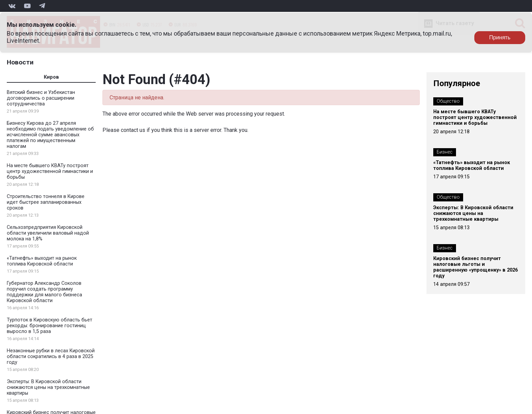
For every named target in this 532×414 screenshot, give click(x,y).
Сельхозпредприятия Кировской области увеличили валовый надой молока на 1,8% (48, 233)
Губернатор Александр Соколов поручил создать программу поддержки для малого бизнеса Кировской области (44, 292)
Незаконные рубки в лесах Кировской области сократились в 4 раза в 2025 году (51, 357)
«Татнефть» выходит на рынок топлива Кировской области (42, 261)
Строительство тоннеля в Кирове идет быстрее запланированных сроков (46, 202)
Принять (500, 37)
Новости (20, 62)
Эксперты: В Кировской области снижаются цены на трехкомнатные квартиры (48, 387)
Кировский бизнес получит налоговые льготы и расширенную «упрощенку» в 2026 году (476, 267)
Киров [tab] (51, 77)
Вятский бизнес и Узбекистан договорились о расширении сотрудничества (41, 98)
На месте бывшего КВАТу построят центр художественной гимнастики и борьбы (50, 171)
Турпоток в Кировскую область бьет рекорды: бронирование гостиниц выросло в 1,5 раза (50, 326)
